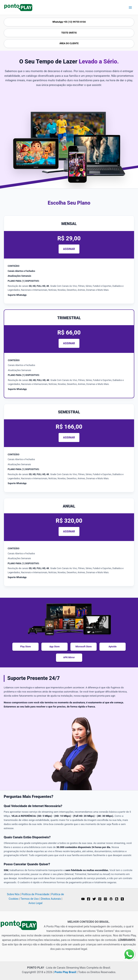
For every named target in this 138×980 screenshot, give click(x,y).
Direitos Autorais (51, 899)
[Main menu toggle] (130, 7)
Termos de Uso (30, 899)
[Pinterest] (100, 899)
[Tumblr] (122, 899)
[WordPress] (111, 899)
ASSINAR (69, 249)
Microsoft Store (84, 647)
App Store (55, 647)
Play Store (25, 647)
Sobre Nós (13, 894)
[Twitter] (94, 899)
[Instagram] (105, 899)
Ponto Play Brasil (65, 972)
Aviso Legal (35, 903)
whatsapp (129, 951)
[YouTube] (83, 899)
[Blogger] (117, 899)
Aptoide (113, 647)
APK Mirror (69, 657)
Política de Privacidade (35, 894)
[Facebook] (89, 899)
